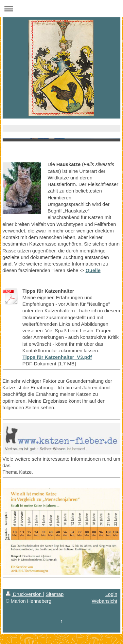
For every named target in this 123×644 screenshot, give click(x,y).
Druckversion (25, 594)
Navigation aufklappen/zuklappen (61, 9)
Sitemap (54, 594)
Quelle (93, 270)
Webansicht (104, 601)
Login (111, 594)
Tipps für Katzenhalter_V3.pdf (57, 357)
